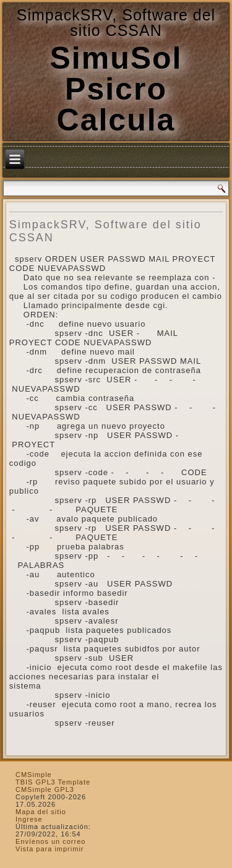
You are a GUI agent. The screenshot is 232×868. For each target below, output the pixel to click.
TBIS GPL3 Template (53, 782)
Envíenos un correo (50, 841)
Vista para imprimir (50, 849)
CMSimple (34, 775)
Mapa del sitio (41, 812)
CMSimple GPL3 (45, 789)
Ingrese (29, 819)
